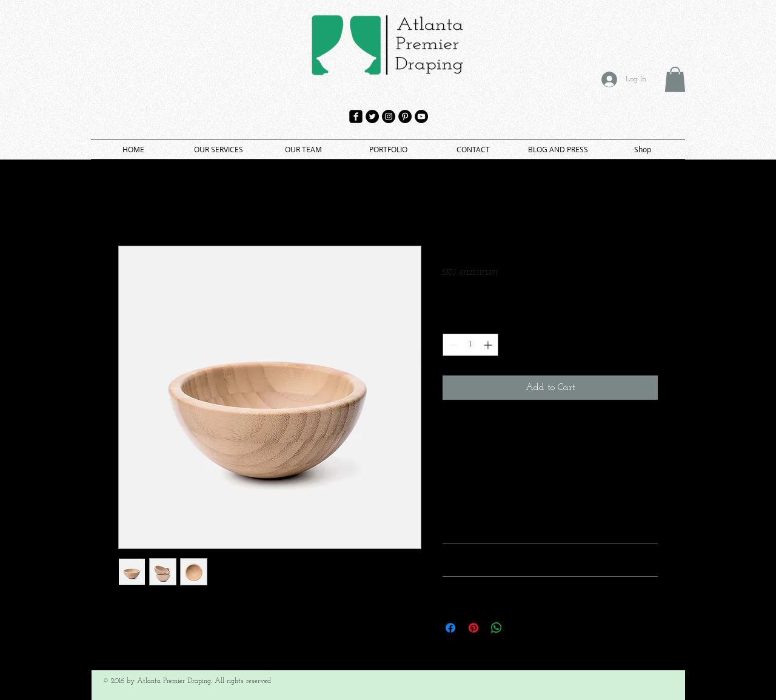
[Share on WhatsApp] (497, 628)
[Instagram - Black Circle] (389, 116)
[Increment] (489, 345)
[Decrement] (452, 345)
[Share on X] (520, 628)
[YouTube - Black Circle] (421, 116)
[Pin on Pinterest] (473, 628)
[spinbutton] (470, 345)
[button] (675, 79)
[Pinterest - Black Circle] (405, 116)
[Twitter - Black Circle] (372, 116)
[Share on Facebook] (450, 628)
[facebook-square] (356, 116)
